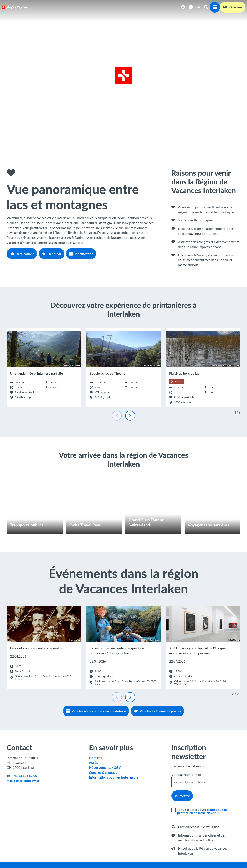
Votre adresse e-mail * (187, 774)
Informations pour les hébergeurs (114, 777)
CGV (117, 767)
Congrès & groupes (103, 772)
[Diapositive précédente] (117, 416)
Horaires (95, 757)
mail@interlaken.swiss (23, 781)
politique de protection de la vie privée (202, 811)
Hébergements (100, 767)
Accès (93, 762)
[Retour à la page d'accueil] (15, 7)
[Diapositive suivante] (130, 416)
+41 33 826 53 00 (25, 776)
